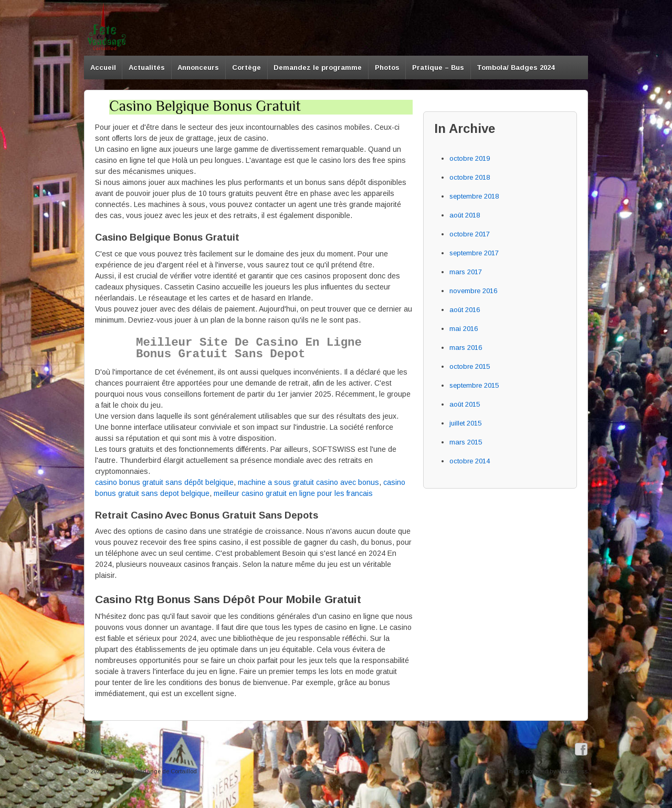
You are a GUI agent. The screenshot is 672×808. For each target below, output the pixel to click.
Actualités (147, 68)
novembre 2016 (473, 291)
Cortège (246, 68)
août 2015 (465, 404)
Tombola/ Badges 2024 (516, 68)
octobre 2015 (470, 366)
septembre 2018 (474, 196)
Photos (387, 68)
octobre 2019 (470, 158)
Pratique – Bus (438, 68)
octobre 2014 (470, 461)
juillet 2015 (465, 423)
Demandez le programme (318, 68)
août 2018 (465, 215)
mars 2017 (466, 272)
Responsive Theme (498, 771)
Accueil (103, 68)
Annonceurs (198, 68)
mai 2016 (464, 329)
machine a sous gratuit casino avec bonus (308, 482)
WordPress (573, 771)
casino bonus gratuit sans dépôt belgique (164, 482)
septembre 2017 (474, 253)
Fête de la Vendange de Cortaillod (150, 771)
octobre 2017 (470, 234)
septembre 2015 (474, 385)
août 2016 (465, 310)
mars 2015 (466, 442)
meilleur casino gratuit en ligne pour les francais (293, 493)
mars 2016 (466, 348)
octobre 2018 (470, 177)
